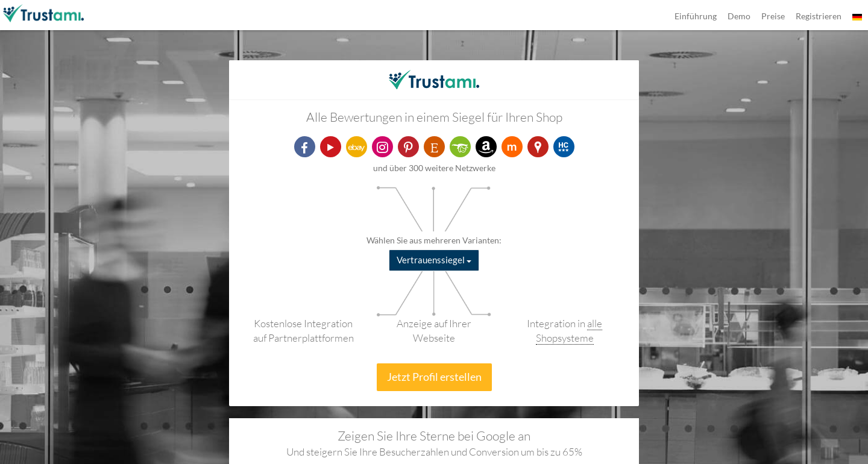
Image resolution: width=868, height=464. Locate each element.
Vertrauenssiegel (434, 260)
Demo (739, 16)
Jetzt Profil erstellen (434, 377)
